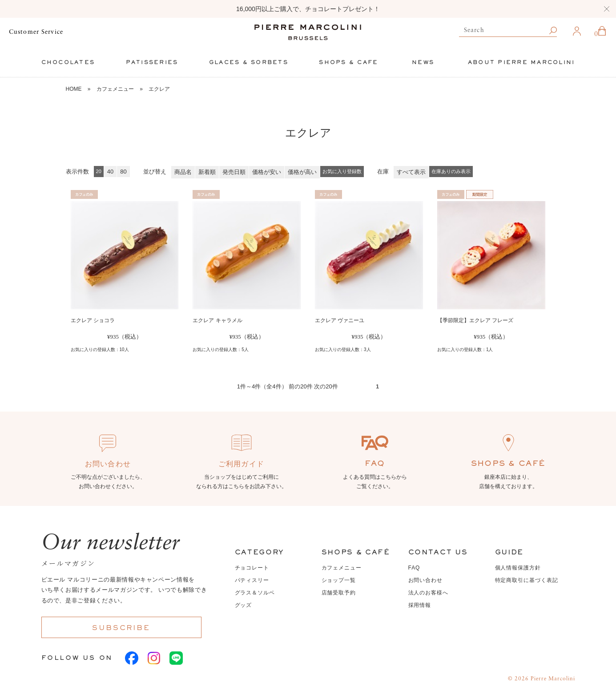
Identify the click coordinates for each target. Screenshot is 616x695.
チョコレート (252, 568)
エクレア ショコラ (93, 320)
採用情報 (420, 605)
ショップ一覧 (339, 580)
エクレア (159, 89)
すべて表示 (411, 172)
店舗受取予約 (339, 593)
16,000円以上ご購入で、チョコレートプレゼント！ (308, 9)
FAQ (414, 568)
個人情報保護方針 (518, 568)
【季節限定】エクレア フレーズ (475, 320)
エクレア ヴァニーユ (340, 320)
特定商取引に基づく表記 (527, 580)
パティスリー (252, 580)
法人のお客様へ (429, 593)
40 (110, 172)
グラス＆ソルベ (255, 593)
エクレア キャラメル (217, 320)
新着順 (207, 172)
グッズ (244, 605)
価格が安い (267, 172)
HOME (74, 89)
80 (123, 172)
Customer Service (36, 32)
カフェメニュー (115, 89)
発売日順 (234, 172)
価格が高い (302, 172)
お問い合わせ (426, 580)
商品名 (183, 172)
